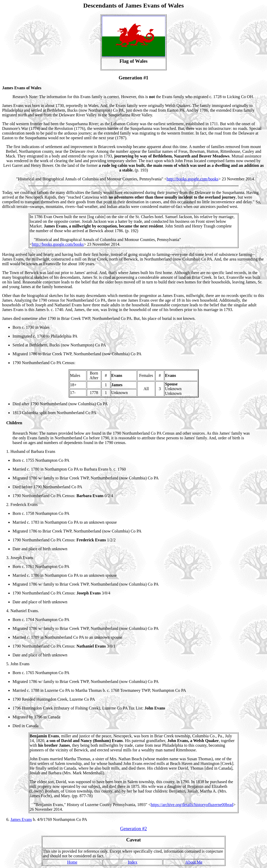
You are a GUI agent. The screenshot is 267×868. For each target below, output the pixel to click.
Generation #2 (133, 829)
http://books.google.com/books (192, 179)
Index (132, 862)
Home (72, 862)
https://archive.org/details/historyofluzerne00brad (192, 805)
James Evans (21, 819)
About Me (194, 862)
